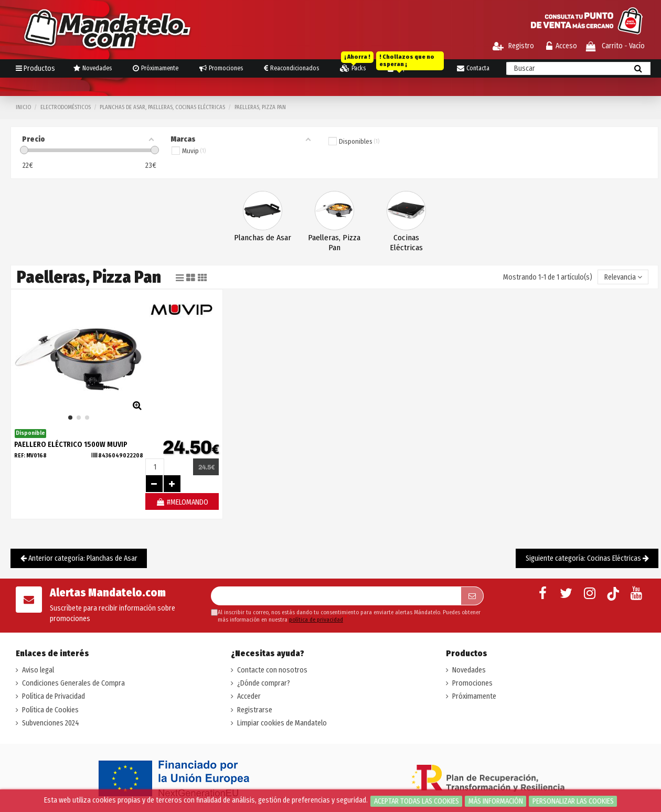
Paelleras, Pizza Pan (334, 243)
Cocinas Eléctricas (406, 243)
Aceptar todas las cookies (417, 801)
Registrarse (255, 710)
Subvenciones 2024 (51, 723)
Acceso (562, 46)
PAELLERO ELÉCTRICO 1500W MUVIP (71, 445)
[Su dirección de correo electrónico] (336, 596)
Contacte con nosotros (272, 670)
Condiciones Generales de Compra (73, 683)
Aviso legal (38, 670)
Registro (513, 46)
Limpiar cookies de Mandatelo (282, 723)
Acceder (249, 696)
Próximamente (474, 696)
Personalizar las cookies (573, 801)
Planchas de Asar (263, 238)
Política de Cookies (50, 710)
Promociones (472, 683)
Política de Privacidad (54, 696)
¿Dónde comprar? (264, 683)
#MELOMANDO (182, 502)
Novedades (469, 670)
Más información (496, 801)
